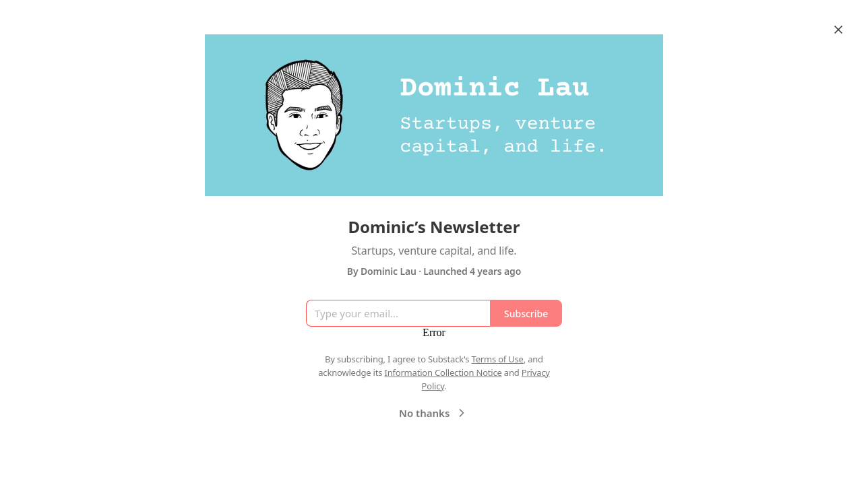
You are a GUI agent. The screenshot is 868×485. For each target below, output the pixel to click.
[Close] (838, 30)
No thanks (434, 413)
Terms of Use (498, 359)
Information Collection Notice (443, 373)
